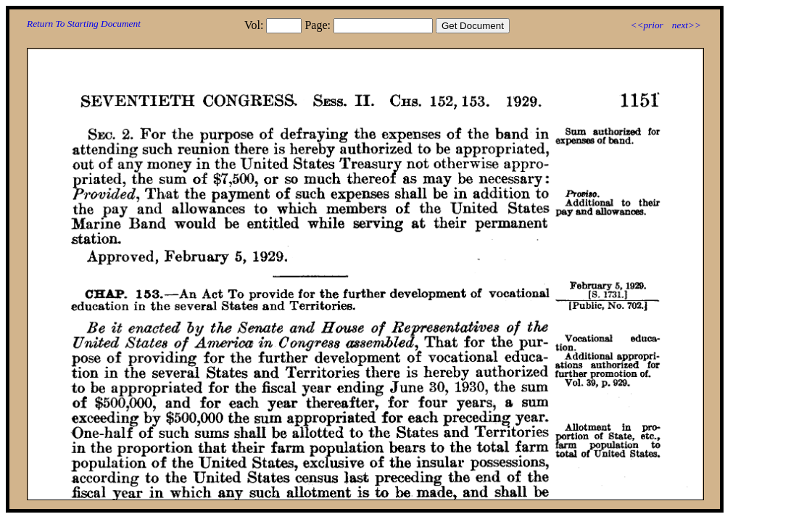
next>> (687, 25)
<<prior (646, 25)
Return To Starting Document (84, 24)
